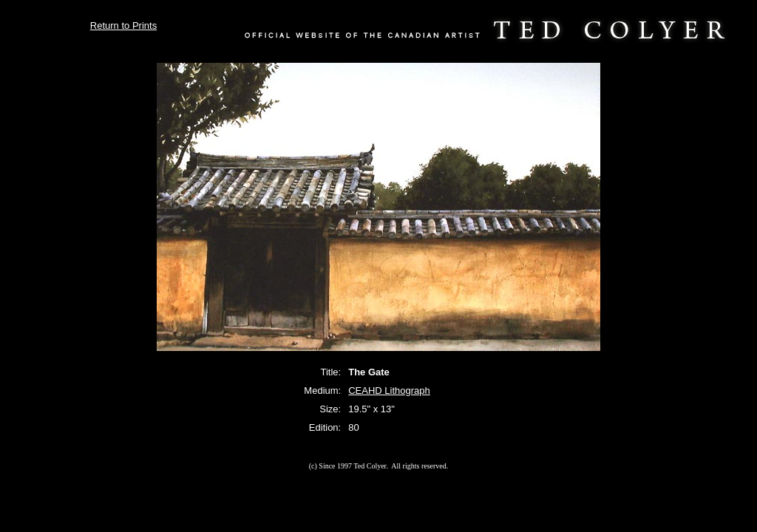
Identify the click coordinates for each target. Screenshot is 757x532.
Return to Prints (123, 25)
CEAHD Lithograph (389, 391)
